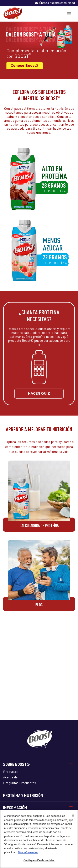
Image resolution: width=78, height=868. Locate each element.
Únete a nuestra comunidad (55, 3)
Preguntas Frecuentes (20, 783)
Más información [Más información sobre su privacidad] (28, 852)
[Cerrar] (73, 816)
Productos (11, 772)
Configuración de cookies (39, 860)
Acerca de (10, 777)
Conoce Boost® (25, 66)
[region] (39, 839)
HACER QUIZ (39, 396)
